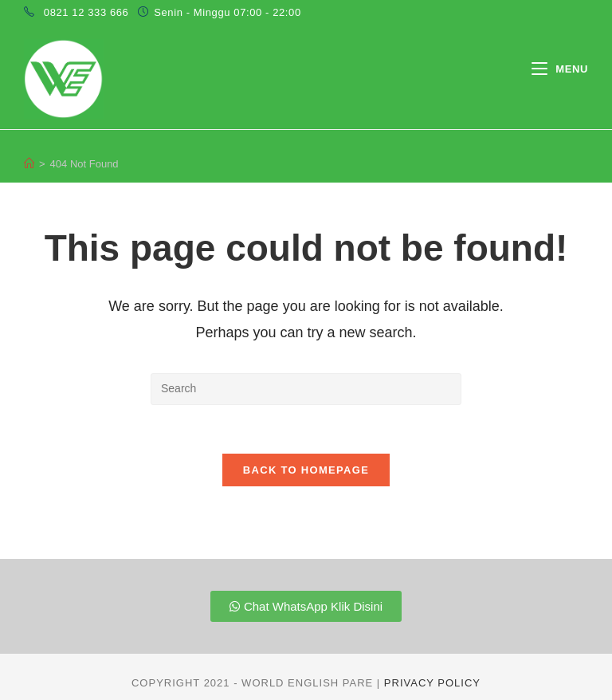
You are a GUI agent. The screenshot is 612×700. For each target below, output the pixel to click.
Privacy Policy (432, 683)
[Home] (29, 164)
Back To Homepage (306, 470)
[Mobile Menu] (560, 69)
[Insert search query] (306, 389)
